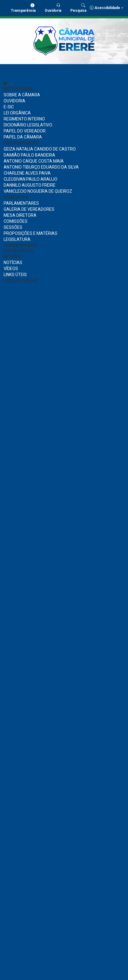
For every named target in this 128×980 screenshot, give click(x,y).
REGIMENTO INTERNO (24, 119)
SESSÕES (13, 227)
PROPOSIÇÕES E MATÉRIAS (30, 233)
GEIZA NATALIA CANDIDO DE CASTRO (40, 149)
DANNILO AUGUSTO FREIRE (30, 185)
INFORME (12, 257)
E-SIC (9, 107)
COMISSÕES (16, 221)
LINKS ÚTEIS (15, 275)
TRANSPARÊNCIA (20, 245)
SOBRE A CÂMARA (22, 95)
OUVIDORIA (14, 101)
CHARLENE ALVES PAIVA (27, 173)
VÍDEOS (11, 269)
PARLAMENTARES (21, 143)
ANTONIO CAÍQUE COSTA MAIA (34, 161)
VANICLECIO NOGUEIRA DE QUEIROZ (38, 191)
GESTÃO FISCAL (19, 251)
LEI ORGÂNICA (17, 113)
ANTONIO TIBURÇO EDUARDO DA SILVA (41, 167)
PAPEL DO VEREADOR (25, 131)
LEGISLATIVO (16, 197)
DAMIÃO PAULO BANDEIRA (29, 155)
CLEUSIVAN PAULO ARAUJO (30, 179)
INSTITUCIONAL (18, 89)
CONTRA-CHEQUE (21, 281)
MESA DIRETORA (20, 215)
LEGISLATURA (17, 239)
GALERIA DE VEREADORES (29, 209)
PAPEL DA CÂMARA (23, 137)
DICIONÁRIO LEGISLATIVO (28, 125)
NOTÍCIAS (13, 263)
